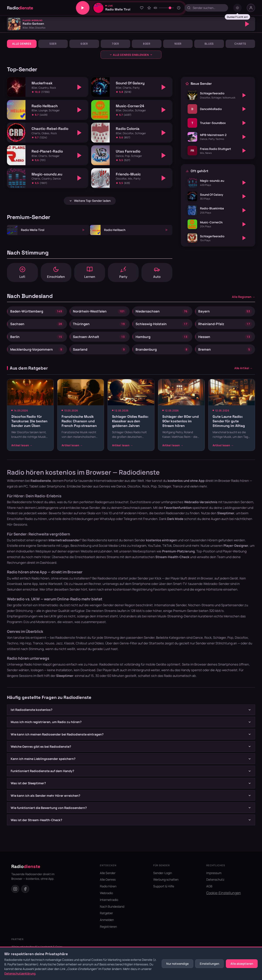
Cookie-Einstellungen (224, 899)
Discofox (241, 643)
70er (115, 44)
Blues (209, 44)
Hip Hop (26, 649)
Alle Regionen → (244, 299)
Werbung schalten (166, 885)
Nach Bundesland (112, 912)
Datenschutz (215, 885)
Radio (20, 8)
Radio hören (240, 486)
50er (53, 44)
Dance (198, 643)
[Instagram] (15, 895)
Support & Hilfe (164, 892)
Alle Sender (108, 879)
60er (84, 44)
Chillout (81, 649)
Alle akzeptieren (242, 964)
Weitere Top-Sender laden (90, 201)
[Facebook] (25, 895)
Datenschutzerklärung (20, 973)
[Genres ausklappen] (131, 55)
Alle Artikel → (243, 374)
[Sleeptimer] (179, 8)
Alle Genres (22, 44)
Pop (230, 643)
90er (178, 44)
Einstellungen (209, 964)
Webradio (106, 899)
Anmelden (107, 926)
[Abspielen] (247, 24)
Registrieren (108, 932)
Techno (13, 649)
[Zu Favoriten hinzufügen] (142, 8)
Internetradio (109, 905)
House (50, 649)
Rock (208, 643)
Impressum (214, 879)
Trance (38, 649)
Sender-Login (163, 879)
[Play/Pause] (83, 8)
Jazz (59, 649)
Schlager (219, 643)
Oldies (99, 649)
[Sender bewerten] (149, 8)
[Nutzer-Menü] (251, 8)
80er (147, 44)
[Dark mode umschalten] (237, 8)
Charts (240, 44)
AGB (209, 892)
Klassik (69, 649)
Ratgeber (106, 919)
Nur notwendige (177, 964)
